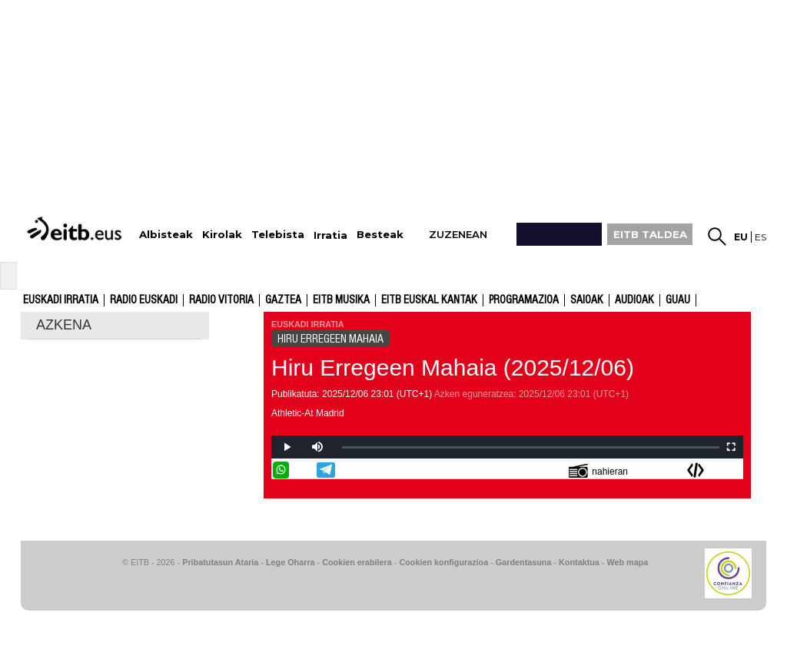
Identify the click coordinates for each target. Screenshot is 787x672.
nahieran (598, 470)
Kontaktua (579, 562)
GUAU (678, 300)
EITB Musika (341, 300)
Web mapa (627, 562)
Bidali (733, 470)
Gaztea (283, 300)
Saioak (587, 300)
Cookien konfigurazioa (443, 562)
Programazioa (524, 300)
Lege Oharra (291, 562)
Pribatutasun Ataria (220, 562)
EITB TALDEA (650, 234)
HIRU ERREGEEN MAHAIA (330, 339)
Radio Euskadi (144, 300)
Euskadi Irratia (61, 300)
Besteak (380, 235)
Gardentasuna (524, 562)
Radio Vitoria (221, 300)
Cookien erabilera (357, 562)
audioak (634, 300)
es (760, 237)
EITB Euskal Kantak (429, 300)
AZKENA (64, 325)
